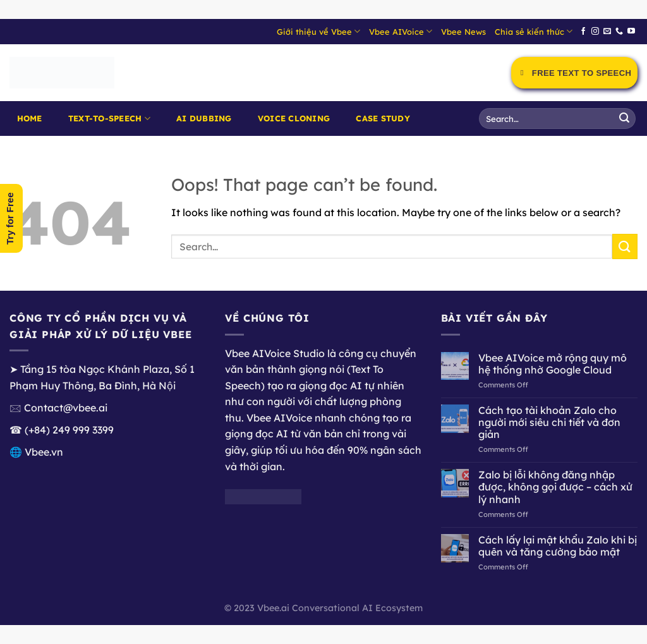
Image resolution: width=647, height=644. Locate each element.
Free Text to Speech (574, 73)
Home (30, 118)
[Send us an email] (607, 32)
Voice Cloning (294, 118)
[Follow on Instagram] (595, 32)
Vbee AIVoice (401, 31)
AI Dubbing (204, 118)
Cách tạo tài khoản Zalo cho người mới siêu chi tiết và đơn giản (549, 422)
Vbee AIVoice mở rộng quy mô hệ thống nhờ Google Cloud (553, 364)
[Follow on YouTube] (631, 32)
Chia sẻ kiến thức (534, 31)
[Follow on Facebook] (583, 32)
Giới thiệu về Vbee (318, 31)
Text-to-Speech (109, 118)
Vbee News (463, 32)
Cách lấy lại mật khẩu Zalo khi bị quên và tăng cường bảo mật (558, 546)
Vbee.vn (44, 452)
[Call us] (619, 32)
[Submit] (624, 119)
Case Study (383, 118)
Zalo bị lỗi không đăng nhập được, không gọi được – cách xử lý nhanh (555, 487)
